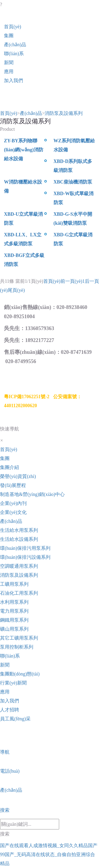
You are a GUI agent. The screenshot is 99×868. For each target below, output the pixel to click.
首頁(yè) (13, 27)
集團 (9, 36)
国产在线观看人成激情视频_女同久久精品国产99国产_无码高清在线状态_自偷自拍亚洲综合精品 (49, 855)
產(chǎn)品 (15, 45)
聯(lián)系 (14, 54)
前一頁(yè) (71, 281)
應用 (9, 72)
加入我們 (13, 81)
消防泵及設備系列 (64, 113)
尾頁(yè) (16, 290)
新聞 (9, 63)
